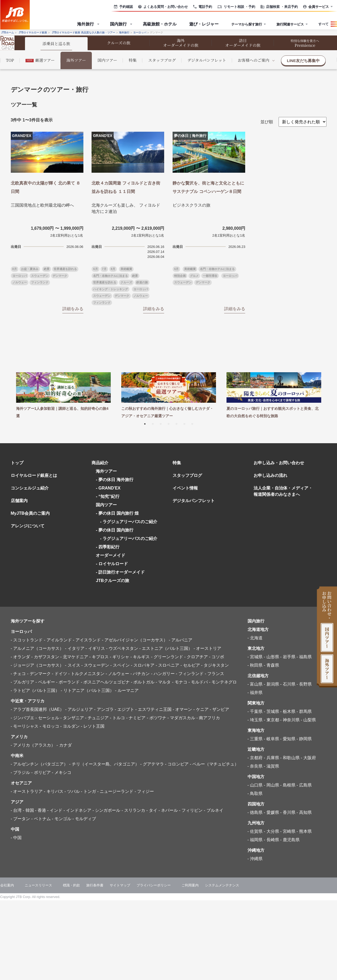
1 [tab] (145, 423)
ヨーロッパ (20, 276)
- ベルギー (45, 682)
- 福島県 (304, 657)
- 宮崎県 (288, 831)
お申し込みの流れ (270, 475)
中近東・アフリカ (28, 701)
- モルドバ (198, 682)
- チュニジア (97, 718)
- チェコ (18, 674)
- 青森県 (271, 665)
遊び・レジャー (204, 24)
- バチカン (140, 674)
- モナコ (180, 682)
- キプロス (99, 657)
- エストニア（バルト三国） (166, 648)
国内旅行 (256, 621)
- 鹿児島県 (290, 840)
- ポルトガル (143, 682)
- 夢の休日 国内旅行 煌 (117, 513)
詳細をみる (73, 309)
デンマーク (60, 276)
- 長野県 (304, 684)
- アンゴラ (104, 709)
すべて (323, 24)
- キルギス (140, 657)
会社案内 (7, 885)
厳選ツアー (40, 60)
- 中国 (16, 838)
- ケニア (201, 709)
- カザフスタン (45, 657)
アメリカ (19, 737)
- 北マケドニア (74, 657)
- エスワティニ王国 (153, 709)
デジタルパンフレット (207, 60)
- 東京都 (271, 720)
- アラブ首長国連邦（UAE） (37, 709)
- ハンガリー (163, 674)
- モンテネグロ (223, 682)
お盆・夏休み (30, 269)
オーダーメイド (110, 555)
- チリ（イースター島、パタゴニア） (104, 764)
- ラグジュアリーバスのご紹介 (127, 522)
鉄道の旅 (142, 282)
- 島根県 (288, 785)
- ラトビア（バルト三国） (35, 690)
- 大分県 (271, 831)
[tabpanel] (63, 396)
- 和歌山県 (290, 758)
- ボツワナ (157, 718)
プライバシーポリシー (154, 885)
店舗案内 (19, 501)
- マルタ (163, 682)
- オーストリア (208, 648)
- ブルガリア (23, 682)
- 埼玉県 (255, 720)
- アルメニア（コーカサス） (37, 648)
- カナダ (64, 745)
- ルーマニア (127, 690)
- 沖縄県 (255, 859)
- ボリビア (41, 772)
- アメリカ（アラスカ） (33, 745)
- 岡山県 (271, 785)
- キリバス (54, 791)
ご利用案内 (190, 885)
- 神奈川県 (290, 720)
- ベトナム (41, 819)
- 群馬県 (304, 711)
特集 (133, 60)
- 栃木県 (288, 711)
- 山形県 (271, 657)
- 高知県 (304, 812)
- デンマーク (39, 674)
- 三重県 (255, 739)
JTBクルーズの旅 (112, 581)
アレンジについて (28, 526)
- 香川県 (288, 812)
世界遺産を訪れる (65, 269)
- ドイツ (59, 674)
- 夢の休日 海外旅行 (114, 480)
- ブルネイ (214, 810)
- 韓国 (28, 810)
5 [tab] (177, 423)
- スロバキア (143, 665)
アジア (17, 802)
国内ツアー (107, 60)
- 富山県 (255, 684)
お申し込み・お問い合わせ (279, 463)
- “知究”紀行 (108, 496)
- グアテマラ (152, 764)
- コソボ (217, 657)
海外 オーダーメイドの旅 (181, 43)
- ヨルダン (70, 726)
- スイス (73, 665)
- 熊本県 (304, 831)
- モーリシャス (25, 726)
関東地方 (256, 703)
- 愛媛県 (271, 812)
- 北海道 (255, 638)
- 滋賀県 (271, 766)
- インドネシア (77, 810)
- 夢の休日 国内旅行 (114, 530)
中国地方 (256, 777)
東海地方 (256, 730)
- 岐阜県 (271, 739)
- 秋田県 (255, 665)
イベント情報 (185, 488)
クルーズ (126, 282)
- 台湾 (16, 810)
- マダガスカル (181, 718)
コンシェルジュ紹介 (30, 488)
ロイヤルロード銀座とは (34, 475)
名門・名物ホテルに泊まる (110, 276)
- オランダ (21, 657)
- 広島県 (304, 785)
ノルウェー (20, 282)
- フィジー (144, 791)
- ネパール (168, 810)
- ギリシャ (119, 657)
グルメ (194, 276)
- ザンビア (219, 709)
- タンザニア (72, 718)
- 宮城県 (255, 657)
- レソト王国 (93, 726)
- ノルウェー (117, 674)
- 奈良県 (255, 766)
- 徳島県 (255, 812)
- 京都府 (255, 758)
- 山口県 (255, 785)
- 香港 (41, 810)
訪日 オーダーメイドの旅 (243, 43)
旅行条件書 (95, 885)
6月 (95, 269)
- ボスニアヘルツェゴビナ (105, 682)
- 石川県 (288, 684)
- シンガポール (107, 810)
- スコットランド (27, 640)
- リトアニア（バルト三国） (87, 690)
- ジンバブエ (23, 718)
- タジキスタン (215, 665)
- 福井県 (255, 693)
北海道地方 (258, 629)
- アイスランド (87, 640)
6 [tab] (184, 423)
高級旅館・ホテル (160, 24)
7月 (104, 269)
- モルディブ (84, 819)
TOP (10, 60)
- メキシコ (62, 772)
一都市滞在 (210, 276)
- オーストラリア (27, 791)
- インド (55, 810)
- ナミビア (136, 718)
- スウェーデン (95, 665)
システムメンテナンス (222, 885)
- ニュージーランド (115, 791)
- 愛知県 (288, 739)
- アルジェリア (79, 709)
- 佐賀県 (255, 831)
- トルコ (117, 718)
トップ (17, 463)
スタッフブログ (162, 60)
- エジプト (124, 709)
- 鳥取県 (255, 793)
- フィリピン (191, 810)
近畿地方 (256, 749)
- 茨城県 (271, 711)
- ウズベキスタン (122, 648)
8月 (15, 269)
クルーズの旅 (119, 43)
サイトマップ (120, 885)
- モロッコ (49, 726)
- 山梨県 (308, 720)
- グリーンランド (167, 657)
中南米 (17, 756)
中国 (15, 829)
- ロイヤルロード (112, 564)
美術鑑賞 (126, 269)
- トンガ (88, 791)
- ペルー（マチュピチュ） (214, 764)
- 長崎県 (271, 840)
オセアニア (21, 783)
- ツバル (72, 791)
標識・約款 (71, 885)
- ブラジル (21, 772)
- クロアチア (196, 657)
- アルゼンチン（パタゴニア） (39, 764)
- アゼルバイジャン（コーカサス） (135, 640)
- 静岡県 (304, 739)
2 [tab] (153, 423)
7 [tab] (192, 423)
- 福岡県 (255, 840)
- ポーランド (68, 682)
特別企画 (180, 276)
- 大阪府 (308, 758)
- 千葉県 (255, 711)
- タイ (152, 810)
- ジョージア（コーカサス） (37, 665)
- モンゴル (62, 819)
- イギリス (95, 648)
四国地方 (256, 804)
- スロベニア (168, 665)
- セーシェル (47, 718)
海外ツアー (76, 60)
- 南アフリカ (208, 718)
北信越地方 (258, 676)
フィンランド (40, 282)
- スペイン (120, 665)
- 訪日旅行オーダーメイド (120, 572)
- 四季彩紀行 (108, 547)
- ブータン (21, 819)
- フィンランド (190, 674)
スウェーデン (40, 276)
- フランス (214, 674)
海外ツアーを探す (28, 621)
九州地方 (256, 823)
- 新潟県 (271, 684)
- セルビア (190, 665)
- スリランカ (133, 810)
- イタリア (75, 648)
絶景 (47, 269)
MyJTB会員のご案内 (30, 513)
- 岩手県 (288, 657)
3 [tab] (161, 423)
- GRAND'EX (108, 488)
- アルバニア (180, 640)
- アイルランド (58, 640)
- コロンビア (177, 764)
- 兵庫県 (271, 758)
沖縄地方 (256, 850)
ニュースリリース (38, 885)
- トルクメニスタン (86, 674)
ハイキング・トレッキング (110, 289)
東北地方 (256, 648)
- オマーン (183, 709)
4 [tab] (169, 423)
